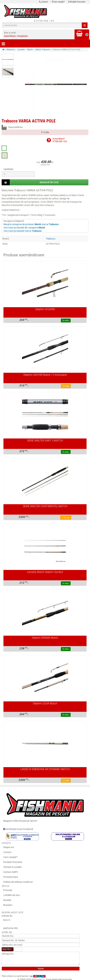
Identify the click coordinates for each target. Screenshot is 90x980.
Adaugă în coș (49, 182)
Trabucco (51, 239)
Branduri (8, 905)
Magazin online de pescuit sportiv (45, 806)
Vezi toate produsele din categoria (24, 228)
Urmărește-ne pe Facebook (18, 829)
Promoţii (8, 890)
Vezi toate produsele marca (23, 231)
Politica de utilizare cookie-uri (18, 882)
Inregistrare (23, 36)
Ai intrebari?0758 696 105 (60, 140)
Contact (44, 2)
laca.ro (7, 920)
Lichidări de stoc (12, 895)
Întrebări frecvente (77, 2)
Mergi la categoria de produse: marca (31, 224)
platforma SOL (11, 928)
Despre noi (9, 847)
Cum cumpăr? (58, 2)
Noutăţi (7, 900)
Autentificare (10, 36)
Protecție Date (11, 877)
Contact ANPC (11, 872)
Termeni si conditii (12, 867)
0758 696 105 (44, 21)
